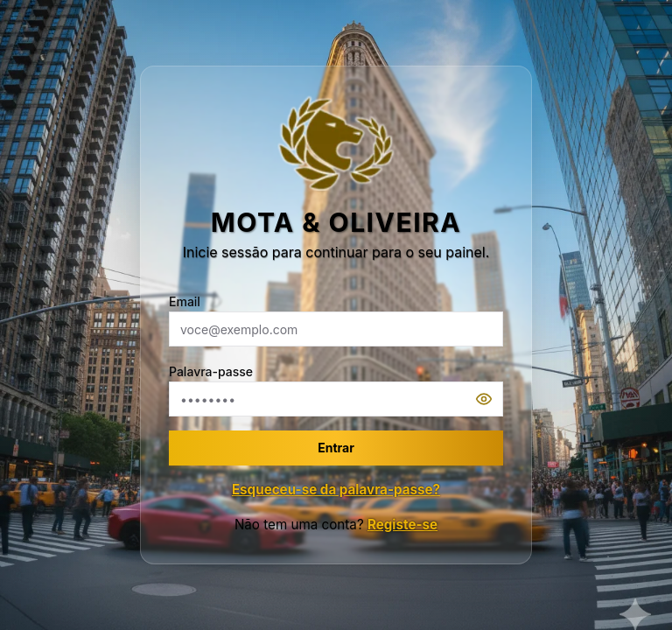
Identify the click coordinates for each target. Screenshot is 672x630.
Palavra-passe (211, 371)
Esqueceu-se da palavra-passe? (336, 490)
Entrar (336, 448)
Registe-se (402, 525)
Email (185, 301)
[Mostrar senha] (489, 399)
